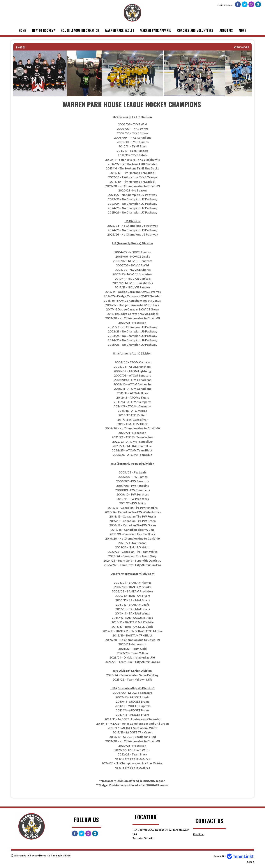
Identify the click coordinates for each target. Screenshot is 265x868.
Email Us (198, 834)
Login (251, 861)
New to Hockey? (44, 30)
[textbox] (132, 443)
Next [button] (245, 71)
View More (241, 47)
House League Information (80, 30)
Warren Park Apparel (156, 30)
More (243, 30)
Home (23, 30)
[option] (84, 73)
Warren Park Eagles (120, 30)
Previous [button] (20, 71)
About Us (226, 30)
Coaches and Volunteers (195, 30)
